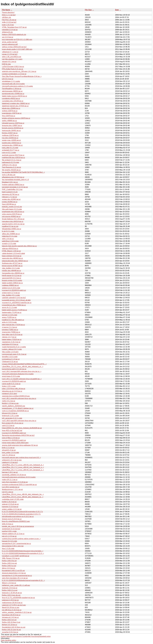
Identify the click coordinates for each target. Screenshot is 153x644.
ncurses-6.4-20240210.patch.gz (14, 290)
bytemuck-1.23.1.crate (10, 416)
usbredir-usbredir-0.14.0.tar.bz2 (14, 298)
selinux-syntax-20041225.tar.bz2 (14, 47)
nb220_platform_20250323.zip (13, 406)
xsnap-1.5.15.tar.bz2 (10, 54)
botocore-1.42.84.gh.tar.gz (12, 593)
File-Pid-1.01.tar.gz (9, 20)
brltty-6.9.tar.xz (8, 524)
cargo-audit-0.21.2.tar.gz (11, 384)
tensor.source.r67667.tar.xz (12, 266)
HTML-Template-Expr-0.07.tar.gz (14, 27)
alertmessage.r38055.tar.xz (12, 91)
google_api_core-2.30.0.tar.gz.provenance (18, 526)
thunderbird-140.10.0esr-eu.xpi (14, 627)
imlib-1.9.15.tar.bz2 (9, 22)
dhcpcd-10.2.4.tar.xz (10, 413)
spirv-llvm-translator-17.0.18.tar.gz (15, 482)
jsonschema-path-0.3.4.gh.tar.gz (14, 369)
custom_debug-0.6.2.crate (12, 349)
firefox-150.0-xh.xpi (9, 620)
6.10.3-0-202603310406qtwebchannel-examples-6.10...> (23, 580)
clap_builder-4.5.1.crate (11, 295)
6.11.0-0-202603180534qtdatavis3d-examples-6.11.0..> (23, 553)
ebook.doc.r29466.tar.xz (11, 108)
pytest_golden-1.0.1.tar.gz (12, 509)
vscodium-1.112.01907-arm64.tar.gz (16, 556)
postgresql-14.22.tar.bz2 (11, 529)
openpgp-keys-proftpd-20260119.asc (16, 396)
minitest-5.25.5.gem (10, 394)
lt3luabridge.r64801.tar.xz (12, 229)
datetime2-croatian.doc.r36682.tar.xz (16, 103)
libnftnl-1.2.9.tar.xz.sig (10, 403)
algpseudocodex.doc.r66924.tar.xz (15, 261)
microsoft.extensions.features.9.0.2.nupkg (18, 374)
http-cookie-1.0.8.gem (10, 352)
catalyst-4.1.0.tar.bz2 (10, 462)
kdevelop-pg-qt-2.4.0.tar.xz (12, 391)
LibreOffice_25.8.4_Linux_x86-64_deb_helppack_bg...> (23, 494)
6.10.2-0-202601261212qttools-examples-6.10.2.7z (21, 514)
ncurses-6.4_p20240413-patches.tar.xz (17, 303)
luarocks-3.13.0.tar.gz (10, 507)
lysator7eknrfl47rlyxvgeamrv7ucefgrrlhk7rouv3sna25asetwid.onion (26, 636)
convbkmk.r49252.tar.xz (11, 98)
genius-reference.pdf (10, 44)
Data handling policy (8, 640)
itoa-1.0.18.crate (8, 549)
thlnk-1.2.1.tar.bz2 (9, 15)
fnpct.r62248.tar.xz (9, 204)
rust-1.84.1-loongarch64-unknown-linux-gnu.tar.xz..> (22, 371)
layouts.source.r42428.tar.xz (13, 128)
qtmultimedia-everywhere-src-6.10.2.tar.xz (18, 516)
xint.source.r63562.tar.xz (11, 216)
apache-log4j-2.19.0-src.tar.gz (13, 224)
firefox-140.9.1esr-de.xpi (11, 595)
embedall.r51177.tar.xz (11, 150)
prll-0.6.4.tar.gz (8, 79)
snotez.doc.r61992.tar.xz (11, 199)
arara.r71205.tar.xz (9, 317)
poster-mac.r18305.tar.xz (11, 140)
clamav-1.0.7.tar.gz (9, 337)
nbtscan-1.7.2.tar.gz (10, 197)
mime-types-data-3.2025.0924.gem (15, 443)
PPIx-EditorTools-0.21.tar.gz (13, 69)
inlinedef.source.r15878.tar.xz (13, 123)
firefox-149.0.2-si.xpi (10, 590)
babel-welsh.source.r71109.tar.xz (15, 310)
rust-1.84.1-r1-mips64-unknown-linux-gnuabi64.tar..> (22, 379)
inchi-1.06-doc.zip (9, 175)
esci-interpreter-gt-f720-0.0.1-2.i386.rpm (17, 40)
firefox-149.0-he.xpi (9, 561)
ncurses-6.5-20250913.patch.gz (14, 440)
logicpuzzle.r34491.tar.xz (11, 130)
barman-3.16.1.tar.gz (10, 472)
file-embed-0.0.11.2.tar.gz (12, 160)
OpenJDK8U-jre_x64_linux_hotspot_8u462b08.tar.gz (22, 428)
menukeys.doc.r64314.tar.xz (13, 221)
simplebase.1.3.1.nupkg (11, 81)
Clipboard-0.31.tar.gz (10, 362)
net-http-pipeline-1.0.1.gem (12, 59)
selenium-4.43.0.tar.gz (10, 600)
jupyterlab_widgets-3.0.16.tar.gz (14, 475)
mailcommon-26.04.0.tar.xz (12, 603)
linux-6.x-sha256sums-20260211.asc (16, 521)
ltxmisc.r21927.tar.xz (10, 133)
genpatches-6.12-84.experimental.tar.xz (17, 576)
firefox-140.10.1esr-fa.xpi (11, 630)
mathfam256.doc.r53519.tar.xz (13, 158)
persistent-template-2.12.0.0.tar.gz (15, 187)
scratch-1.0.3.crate (9, 244)
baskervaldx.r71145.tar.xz (12, 312)
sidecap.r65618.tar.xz (10, 249)
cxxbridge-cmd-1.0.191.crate (13, 499)
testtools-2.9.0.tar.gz (10, 588)
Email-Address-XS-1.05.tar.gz (13, 219)
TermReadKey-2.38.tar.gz (12, 89)
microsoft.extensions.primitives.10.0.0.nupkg (19, 477)
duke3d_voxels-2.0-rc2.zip (12, 207)
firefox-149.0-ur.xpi (9, 566)
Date (117, 10)
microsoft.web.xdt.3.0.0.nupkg (13, 84)
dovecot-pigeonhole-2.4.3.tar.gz (14, 573)
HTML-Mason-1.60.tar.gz (11, 251)
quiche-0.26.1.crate (9, 531)
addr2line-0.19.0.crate (10, 241)
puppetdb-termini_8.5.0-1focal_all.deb (16, 300)
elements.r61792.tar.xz (11, 194)
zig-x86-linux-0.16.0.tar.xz (12, 610)
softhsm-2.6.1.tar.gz (10, 165)
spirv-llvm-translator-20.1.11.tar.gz (15, 578)
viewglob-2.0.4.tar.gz (10, 30)
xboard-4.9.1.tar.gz (9, 62)
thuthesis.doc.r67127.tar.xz (12, 263)
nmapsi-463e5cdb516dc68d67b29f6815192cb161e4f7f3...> (24, 364)
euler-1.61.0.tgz (8, 25)
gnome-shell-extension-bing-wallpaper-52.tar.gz (20, 445)
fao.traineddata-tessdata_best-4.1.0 (15, 180)
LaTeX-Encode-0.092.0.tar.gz (13, 67)
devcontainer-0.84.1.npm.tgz (13, 546)
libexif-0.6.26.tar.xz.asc (11, 607)
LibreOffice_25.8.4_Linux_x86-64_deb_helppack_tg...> (23, 497)
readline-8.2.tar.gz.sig (10, 226)
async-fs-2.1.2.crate (10, 307)
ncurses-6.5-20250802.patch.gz (14, 433)
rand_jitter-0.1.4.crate (10, 148)
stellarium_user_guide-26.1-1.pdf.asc (16, 585)
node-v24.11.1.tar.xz (10, 480)
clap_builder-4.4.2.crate (11, 268)
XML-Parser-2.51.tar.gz (11, 558)
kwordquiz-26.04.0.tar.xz (11, 615)
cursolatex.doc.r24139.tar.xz (13, 101)
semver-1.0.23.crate (10, 315)
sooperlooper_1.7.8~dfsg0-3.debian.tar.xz (18, 408)
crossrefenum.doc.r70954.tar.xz (14, 305)
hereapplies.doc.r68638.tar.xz (13, 273)
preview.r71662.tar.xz (10, 330)
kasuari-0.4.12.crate (10, 541)
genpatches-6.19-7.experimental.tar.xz (16, 544)
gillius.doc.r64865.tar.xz (11, 234)
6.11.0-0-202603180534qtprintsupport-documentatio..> (23, 551)
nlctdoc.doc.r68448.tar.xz (11, 271)
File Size (88, 10)
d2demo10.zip (7, 32)
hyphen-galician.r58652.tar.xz (13, 185)
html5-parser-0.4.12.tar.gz (12, 276)
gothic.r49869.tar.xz (9, 121)
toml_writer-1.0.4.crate (10, 453)
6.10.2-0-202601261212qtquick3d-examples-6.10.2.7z (22, 512)
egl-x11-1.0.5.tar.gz (9, 536)
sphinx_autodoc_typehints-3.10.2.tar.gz (17, 612)
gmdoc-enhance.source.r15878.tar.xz (16, 118)
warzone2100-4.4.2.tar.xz (12, 278)
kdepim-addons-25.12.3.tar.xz (13, 534)
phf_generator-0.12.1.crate (12, 418)
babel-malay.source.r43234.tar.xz (15, 96)
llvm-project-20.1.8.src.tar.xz (13, 423)
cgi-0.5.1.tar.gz (8, 492)
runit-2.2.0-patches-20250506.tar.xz (15, 411)
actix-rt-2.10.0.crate (9, 322)
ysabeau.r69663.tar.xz (10, 285)
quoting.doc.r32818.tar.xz (12, 143)
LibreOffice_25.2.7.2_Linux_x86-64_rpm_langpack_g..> (23, 470)
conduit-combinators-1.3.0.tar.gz (14, 74)
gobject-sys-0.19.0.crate (11, 288)
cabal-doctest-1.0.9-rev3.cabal (13, 253)
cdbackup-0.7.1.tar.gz (10, 52)
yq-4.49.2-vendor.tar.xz (11, 487)
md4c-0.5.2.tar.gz (9, 401)
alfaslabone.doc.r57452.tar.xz (13, 177)
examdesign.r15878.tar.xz (12, 113)
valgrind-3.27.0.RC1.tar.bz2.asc (14, 605)
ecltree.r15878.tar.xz (10, 111)
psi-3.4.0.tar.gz (8, 37)
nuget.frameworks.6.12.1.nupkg (14, 347)
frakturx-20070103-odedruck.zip (14, 35)
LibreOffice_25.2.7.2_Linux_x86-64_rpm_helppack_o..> (23, 467)
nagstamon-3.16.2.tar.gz (11, 342)
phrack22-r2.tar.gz (9, 450)
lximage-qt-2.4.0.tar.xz (10, 617)
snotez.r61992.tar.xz (10, 202)
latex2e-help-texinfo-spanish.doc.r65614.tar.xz (19, 246)
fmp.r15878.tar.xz (9, 116)
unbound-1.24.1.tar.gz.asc (12, 460)
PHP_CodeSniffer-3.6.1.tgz (12, 189)
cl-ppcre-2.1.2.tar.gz (10, 327)
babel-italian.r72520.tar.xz (12, 339)
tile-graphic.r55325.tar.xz (11, 170)
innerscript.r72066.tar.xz (11, 332)
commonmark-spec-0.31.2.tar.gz (14, 354)
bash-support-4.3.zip (10, 192)
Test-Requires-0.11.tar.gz (12, 167)
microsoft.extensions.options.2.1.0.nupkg (17, 86)
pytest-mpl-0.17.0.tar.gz (11, 293)
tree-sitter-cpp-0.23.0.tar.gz (12, 335)
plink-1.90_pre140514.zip (12, 57)
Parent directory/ (8, 12)
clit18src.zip (6, 17)
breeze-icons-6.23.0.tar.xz (12, 519)
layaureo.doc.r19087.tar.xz (12, 126)
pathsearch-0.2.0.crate (11, 162)
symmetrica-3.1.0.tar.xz (11, 359)
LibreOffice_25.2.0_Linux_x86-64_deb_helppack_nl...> (23, 367)
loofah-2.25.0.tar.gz (9, 502)
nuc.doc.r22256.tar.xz (10, 138)
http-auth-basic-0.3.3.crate (12, 209)
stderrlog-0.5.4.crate (10, 236)
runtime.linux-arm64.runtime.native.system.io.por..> (21, 539)
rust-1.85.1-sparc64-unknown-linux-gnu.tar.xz (19, 398)
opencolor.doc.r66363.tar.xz (12, 258)
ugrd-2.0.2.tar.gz (8, 425)
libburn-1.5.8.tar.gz (9, 583)
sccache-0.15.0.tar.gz (10, 632)
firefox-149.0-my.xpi (9, 563)
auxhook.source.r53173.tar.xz (13, 155)
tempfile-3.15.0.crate (10, 357)
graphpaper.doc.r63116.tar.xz (13, 212)
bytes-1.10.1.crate (9, 386)
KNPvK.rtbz (6, 64)
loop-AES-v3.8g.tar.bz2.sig (12, 430)
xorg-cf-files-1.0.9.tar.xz (11, 438)
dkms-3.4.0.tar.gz (9, 568)
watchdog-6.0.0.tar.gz (10, 344)
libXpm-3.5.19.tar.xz (10, 625)
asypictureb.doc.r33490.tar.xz (13, 94)
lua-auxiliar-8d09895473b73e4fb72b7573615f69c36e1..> (23, 172)
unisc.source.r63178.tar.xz (12, 214)
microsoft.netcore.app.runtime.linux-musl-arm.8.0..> (21, 458)
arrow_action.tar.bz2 (10, 42)
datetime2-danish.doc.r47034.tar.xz (15, 106)
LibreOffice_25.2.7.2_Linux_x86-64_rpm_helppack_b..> (23, 465)
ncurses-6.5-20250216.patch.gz (14, 381)
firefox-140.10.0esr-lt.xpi (11, 622)
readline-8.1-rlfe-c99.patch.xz (13, 320)
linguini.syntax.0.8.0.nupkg (12, 280)
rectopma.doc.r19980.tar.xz (12, 145)
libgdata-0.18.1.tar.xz (10, 182)
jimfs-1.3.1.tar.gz (8, 448)
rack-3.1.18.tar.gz (9, 455)
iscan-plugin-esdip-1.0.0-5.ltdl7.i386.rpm (17, 49)
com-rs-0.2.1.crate (9, 153)
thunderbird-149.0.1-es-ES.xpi (13, 571)
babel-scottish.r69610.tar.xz (12, 283)
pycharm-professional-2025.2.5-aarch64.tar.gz (19, 485)
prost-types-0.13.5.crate (11, 376)
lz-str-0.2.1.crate (8, 231)
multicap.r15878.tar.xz (10, 135)
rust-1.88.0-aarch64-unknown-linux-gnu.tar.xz (19, 421)
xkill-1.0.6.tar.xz (8, 239)
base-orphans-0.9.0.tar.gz (12, 256)
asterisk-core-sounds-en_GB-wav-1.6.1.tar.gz (19, 71)
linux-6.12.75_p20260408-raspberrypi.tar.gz (18, 598)
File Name (6, 10)
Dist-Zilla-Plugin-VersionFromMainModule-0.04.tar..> (22, 76)
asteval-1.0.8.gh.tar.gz (10, 504)
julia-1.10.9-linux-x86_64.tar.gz (14, 389)
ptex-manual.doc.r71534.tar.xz (13, 325)
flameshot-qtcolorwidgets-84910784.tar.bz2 (18, 435)
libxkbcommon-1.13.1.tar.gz (12, 489)
